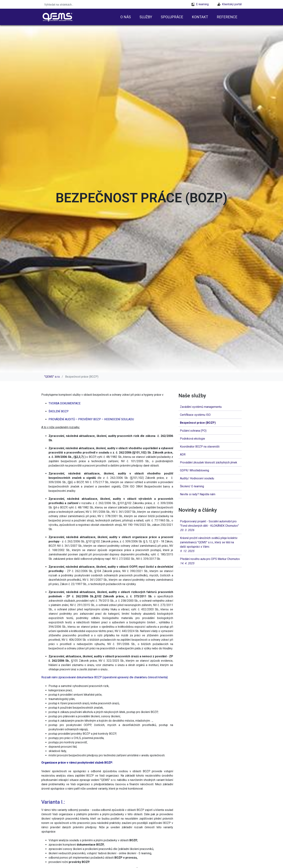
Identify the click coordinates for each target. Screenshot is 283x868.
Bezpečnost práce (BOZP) (198, 423)
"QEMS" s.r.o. (52, 377)
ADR (183, 455)
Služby (146, 17)
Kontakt (200, 17)
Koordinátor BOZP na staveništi (200, 447)
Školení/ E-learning (192, 486)
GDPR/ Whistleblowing (194, 470)
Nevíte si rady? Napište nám (198, 494)
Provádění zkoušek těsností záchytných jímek (209, 462)
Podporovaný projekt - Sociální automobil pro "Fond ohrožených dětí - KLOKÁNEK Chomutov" (210, 526)
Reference (227, 17)
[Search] (65, 4)
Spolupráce (172, 17)
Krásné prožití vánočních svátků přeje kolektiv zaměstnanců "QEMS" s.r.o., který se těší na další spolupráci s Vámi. (210, 545)
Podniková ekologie (192, 439)
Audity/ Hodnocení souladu (197, 478)
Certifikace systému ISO (195, 415)
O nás (126, 17)
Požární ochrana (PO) (193, 431)
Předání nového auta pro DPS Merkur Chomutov (210, 561)
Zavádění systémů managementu (201, 407)
